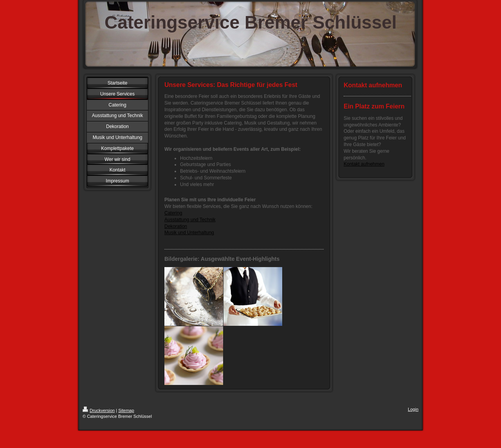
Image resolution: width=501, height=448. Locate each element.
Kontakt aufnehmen (364, 164)
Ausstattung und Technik (190, 220)
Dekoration (176, 226)
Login (413, 409)
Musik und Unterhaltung (189, 233)
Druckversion (99, 410)
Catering (173, 213)
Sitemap (126, 410)
